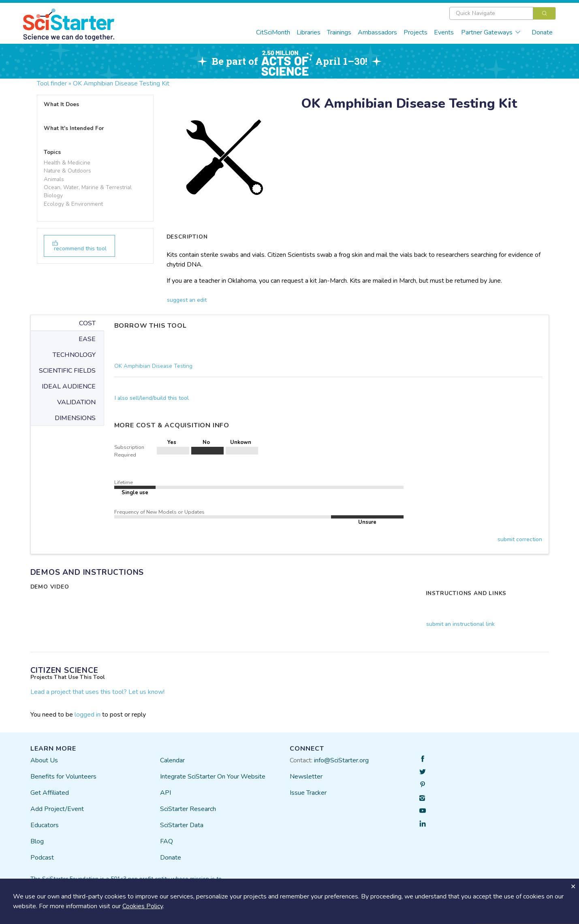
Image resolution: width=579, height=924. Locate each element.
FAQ (167, 841)
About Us (44, 760)
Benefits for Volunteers (63, 777)
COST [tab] (87, 323)
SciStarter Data (182, 825)
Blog (37, 841)
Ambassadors (377, 32)
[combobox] (503, 13)
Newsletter (306, 777)
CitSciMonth (273, 32)
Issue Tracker (308, 793)
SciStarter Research (188, 809)
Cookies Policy (143, 906)
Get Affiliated (50, 793)
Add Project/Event (57, 809)
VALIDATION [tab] (76, 402)
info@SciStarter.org (341, 760)
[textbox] (491, 13)
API (166, 793)
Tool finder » (54, 83)
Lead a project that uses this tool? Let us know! (97, 692)
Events (444, 32)
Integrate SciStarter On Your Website (213, 777)
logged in (88, 715)
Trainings (339, 32)
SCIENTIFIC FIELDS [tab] (67, 371)
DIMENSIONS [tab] (75, 418)
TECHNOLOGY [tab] (74, 355)
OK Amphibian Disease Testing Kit (121, 83)
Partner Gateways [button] (491, 32)
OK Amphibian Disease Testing (153, 366)
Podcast (42, 858)
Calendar (172, 760)
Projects (416, 32)
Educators (45, 825)
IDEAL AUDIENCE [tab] (69, 386)
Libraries (309, 32)
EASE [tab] (87, 339)
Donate (542, 32)
